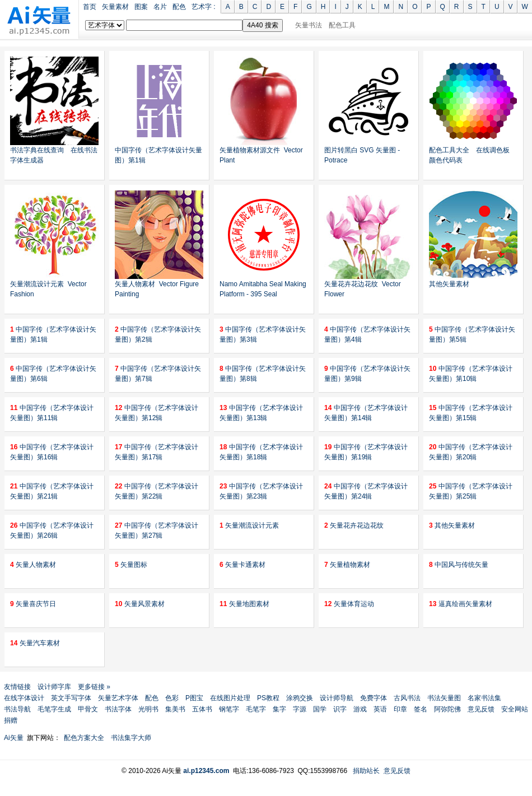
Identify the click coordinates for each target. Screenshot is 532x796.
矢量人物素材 (33, 565)
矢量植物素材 (347, 565)
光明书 (148, 709)
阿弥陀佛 (447, 709)
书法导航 (17, 709)
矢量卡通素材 (242, 565)
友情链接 (17, 687)
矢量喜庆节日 (33, 604)
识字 (340, 709)
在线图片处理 (230, 698)
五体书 (202, 709)
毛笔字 (256, 709)
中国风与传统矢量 (459, 565)
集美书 (175, 709)
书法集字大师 (131, 738)
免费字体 (374, 698)
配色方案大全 (84, 738)
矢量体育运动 (349, 604)
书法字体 (118, 709)
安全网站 (515, 709)
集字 (279, 709)
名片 (160, 7)
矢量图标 (131, 565)
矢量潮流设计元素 (249, 525)
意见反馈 (481, 709)
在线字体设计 (24, 698)
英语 (380, 709)
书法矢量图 (444, 698)
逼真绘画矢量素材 (461, 604)
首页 (90, 7)
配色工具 (342, 25)
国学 (320, 709)
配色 (179, 7)
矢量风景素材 (140, 604)
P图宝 (194, 698)
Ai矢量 (14, 738)
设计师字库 (54, 687)
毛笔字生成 (54, 709)
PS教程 (268, 698)
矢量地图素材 (244, 604)
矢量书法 (309, 25)
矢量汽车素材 (35, 643)
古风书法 (407, 698)
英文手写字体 (71, 698)
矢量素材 (115, 7)
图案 (141, 7)
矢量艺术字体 (118, 698)
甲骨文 (88, 709)
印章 (400, 709)
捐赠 (11, 720)
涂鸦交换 (300, 698)
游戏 (360, 709)
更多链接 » (94, 687)
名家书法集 (484, 698)
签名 (421, 709)
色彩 (172, 698)
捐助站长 (366, 771)
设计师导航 (337, 698)
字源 (300, 709)
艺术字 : (204, 7)
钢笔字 (229, 709)
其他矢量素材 (449, 284)
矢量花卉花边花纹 (354, 525)
